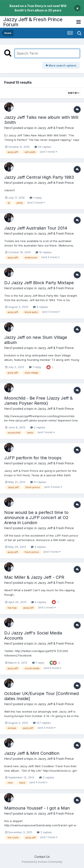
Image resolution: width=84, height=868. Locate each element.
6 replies (41, 307)
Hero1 (8, 128)
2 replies (38, 427)
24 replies (43, 147)
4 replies (39, 602)
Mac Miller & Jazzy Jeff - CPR (34, 577)
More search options (61, 65)
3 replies (38, 547)
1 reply (36, 198)
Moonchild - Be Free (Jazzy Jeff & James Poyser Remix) (38, 401)
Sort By (74, 93)
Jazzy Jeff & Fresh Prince (56, 128)
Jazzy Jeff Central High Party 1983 (39, 177)
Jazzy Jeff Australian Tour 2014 (36, 228)
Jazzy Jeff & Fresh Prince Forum (33, 22)
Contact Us (42, 857)
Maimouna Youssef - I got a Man (37, 808)
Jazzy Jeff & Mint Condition (32, 753)
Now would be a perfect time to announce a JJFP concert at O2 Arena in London (36, 518)
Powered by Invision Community (42, 862)
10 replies (44, 252)
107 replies (42, 723)
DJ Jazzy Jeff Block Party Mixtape (39, 283)
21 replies (38, 482)
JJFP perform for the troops (33, 458)
